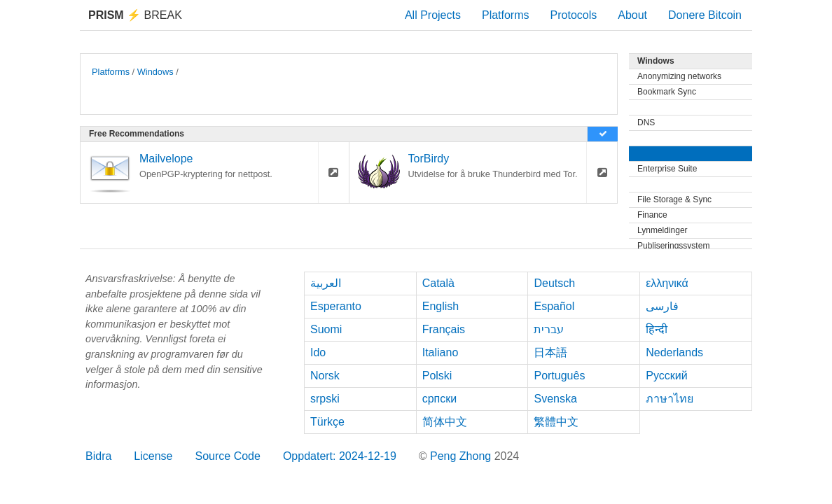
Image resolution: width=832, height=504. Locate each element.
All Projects (433, 15)
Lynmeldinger (663, 230)
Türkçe (327, 422)
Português (559, 376)
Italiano (441, 352)
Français (444, 329)
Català (438, 283)
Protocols (574, 15)
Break (135, 15)
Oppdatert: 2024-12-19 (340, 456)
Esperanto (336, 306)
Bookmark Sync (667, 92)
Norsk (325, 376)
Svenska (555, 399)
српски (440, 399)
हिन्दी (657, 329)
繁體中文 (556, 422)
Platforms (506, 15)
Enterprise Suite (667, 169)
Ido (318, 352)
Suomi (326, 329)
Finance (652, 215)
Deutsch (554, 283)
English (441, 306)
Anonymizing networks (679, 76)
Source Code (228, 456)
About (632, 15)
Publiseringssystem (673, 246)
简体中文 (445, 422)
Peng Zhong (462, 456)
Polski (437, 376)
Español (554, 306)
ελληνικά (667, 283)
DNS (646, 122)
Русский (666, 376)
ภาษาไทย (670, 399)
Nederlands (674, 352)
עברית (549, 329)
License (153, 456)
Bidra (98, 456)
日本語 (550, 352)
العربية (326, 283)
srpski (325, 399)
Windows (155, 72)
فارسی (662, 306)
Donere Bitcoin (705, 15)
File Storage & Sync (674, 199)
